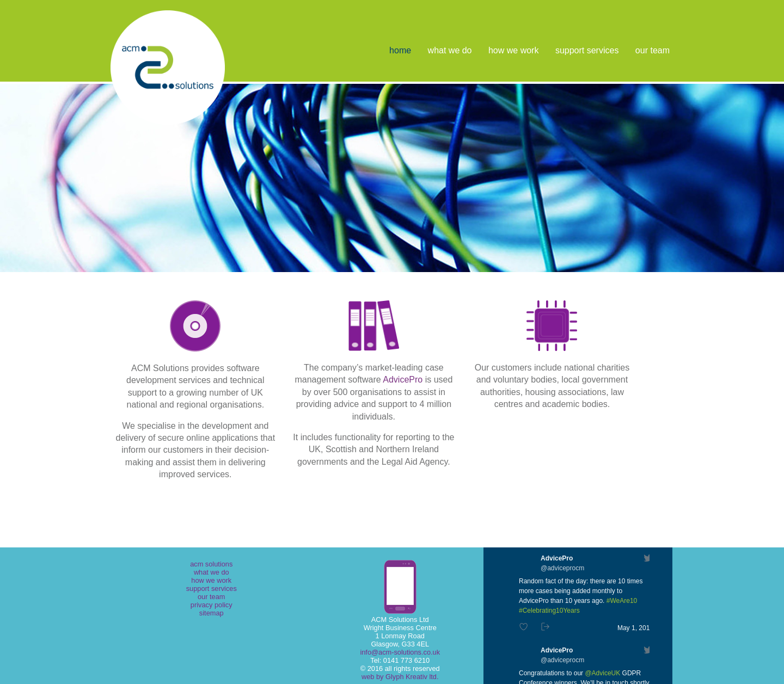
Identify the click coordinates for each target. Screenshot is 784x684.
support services (587, 50)
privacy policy (212, 605)
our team (653, 50)
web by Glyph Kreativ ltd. (400, 677)
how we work (513, 50)
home (400, 50)
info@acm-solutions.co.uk (400, 652)
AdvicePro (403, 380)
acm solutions (211, 564)
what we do (450, 50)
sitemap (212, 613)
